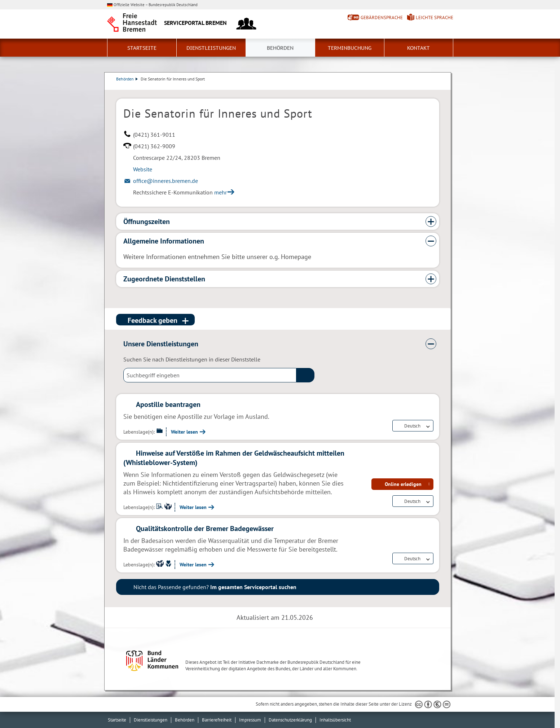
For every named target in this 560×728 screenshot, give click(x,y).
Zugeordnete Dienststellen (164, 279)
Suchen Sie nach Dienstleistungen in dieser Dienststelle (192, 359)
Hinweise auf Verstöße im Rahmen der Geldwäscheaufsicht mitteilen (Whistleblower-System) (234, 458)
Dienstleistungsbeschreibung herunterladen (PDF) (438, 86)
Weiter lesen (184, 432)
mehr (221, 192)
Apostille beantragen (168, 404)
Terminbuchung (350, 48)
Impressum (250, 720)
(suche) (305, 375)
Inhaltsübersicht (335, 720)
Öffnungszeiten (147, 222)
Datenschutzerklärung (290, 720)
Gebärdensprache (382, 17)
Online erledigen (403, 484)
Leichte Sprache (435, 17)
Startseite (142, 48)
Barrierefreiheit (217, 720)
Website (143, 169)
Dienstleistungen (211, 48)
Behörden (280, 48)
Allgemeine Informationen (164, 241)
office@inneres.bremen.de (166, 181)
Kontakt (418, 48)
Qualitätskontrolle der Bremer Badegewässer (205, 529)
